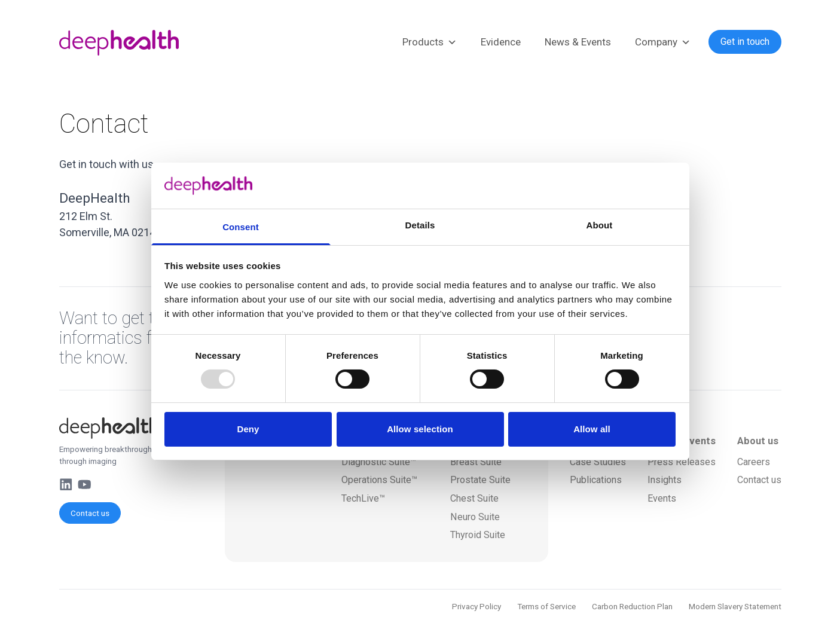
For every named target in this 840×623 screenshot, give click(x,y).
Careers (754, 462)
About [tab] (600, 225)
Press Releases (682, 462)
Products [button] (430, 42)
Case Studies (598, 462)
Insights (665, 480)
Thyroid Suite (478, 535)
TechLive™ (363, 498)
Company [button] (663, 42)
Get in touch (745, 42)
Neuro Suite (475, 517)
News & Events (578, 42)
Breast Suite (476, 462)
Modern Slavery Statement (735, 606)
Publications (596, 480)
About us (758, 441)
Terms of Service (546, 606)
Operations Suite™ (379, 480)
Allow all (592, 429)
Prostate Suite (480, 480)
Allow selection (420, 429)
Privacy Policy (476, 606)
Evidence (501, 42)
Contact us (90, 513)
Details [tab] (420, 225)
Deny (248, 429)
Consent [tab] (241, 227)
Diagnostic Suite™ (379, 462)
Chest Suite (474, 498)
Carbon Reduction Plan (632, 606)
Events (662, 498)
